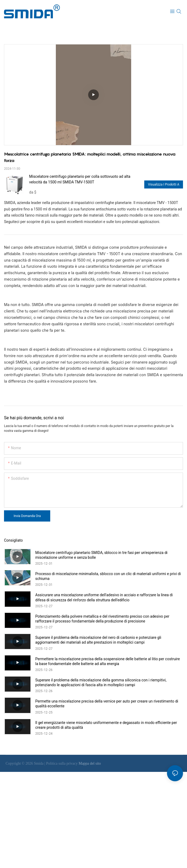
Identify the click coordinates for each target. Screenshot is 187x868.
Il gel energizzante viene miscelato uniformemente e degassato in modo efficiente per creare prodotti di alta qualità (106, 725)
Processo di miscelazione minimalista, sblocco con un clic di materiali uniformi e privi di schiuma (108, 576)
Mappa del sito (90, 763)
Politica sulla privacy (63, 763)
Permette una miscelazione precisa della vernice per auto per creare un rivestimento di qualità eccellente (107, 704)
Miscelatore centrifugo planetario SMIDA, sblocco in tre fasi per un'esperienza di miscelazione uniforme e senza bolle (101, 555)
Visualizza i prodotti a (164, 184)
